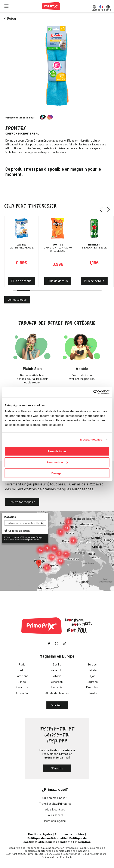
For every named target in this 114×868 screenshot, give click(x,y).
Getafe (92, 670)
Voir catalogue (17, 299)
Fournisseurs (55, 815)
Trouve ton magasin (22, 502)
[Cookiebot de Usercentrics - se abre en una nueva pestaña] (91, 392)
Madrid (22, 670)
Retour (12, 18)
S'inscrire (57, 768)
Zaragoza (22, 687)
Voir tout (57, 705)
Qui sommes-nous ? (55, 798)
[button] (103, 210)
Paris (22, 664)
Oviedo (92, 693)
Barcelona (22, 676)
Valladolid (57, 670)
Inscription (83, 842)
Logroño (92, 682)
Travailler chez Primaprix (55, 804)
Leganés (57, 687)
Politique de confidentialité (47, 838)
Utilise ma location (17, 531)
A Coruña (22, 693)
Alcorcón (57, 682)
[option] (94, 6)
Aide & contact (55, 809)
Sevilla (57, 664)
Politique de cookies (70, 834)
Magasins (10, 517)
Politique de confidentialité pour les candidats (55, 840)
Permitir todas (57, 451)
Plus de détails (21, 281)
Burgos (92, 664)
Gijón (92, 676)
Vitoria (57, 676)
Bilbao (22, 682)
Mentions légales (55, 821)
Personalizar (57, 462)
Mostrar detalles (91, 439)
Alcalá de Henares (57, 693)
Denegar (57, 473)
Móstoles (92, 687)
